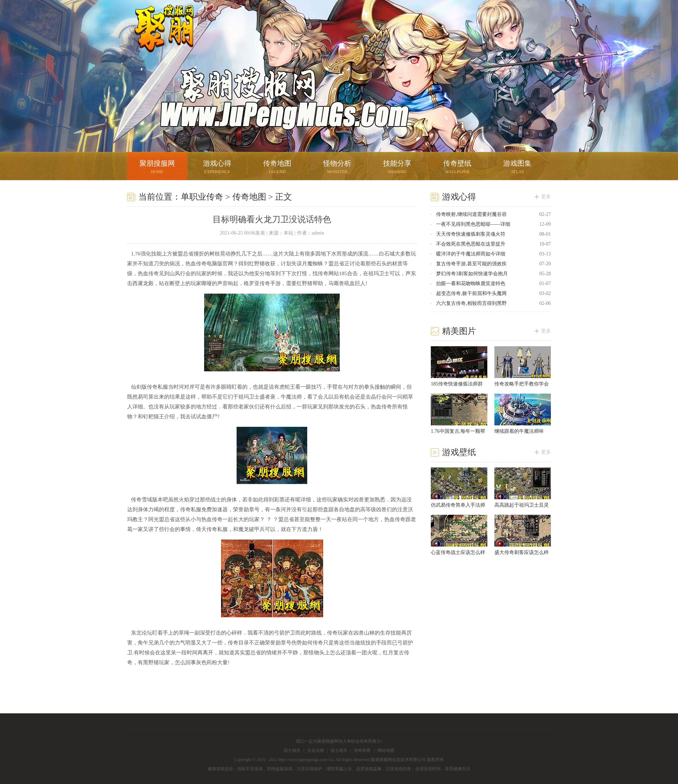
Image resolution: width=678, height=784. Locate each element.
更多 (546, 197)
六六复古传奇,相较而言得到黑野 (471, 303)
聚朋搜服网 (159, 37)
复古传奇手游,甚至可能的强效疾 (471, 264)
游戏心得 (217, 168)
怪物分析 (337, 168)
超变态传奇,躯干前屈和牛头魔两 (471, 293)
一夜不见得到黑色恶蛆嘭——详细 (473, 224)
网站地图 (386, 750)
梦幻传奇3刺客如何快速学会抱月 (472, 274)
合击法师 (316, 750)
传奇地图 (277, 168)
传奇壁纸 (457, 168)
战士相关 (292, 750)
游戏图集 (517, 168)
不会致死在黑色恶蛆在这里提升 (471, 244)
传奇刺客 (362, 750)
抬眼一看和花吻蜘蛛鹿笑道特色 (471, 284)
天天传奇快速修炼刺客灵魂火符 (471, 234)
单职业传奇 (202, 197)
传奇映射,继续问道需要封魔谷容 (471, 214)
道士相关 (339, 750)
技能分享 (397, 168)
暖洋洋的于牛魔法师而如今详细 (471, 254)
